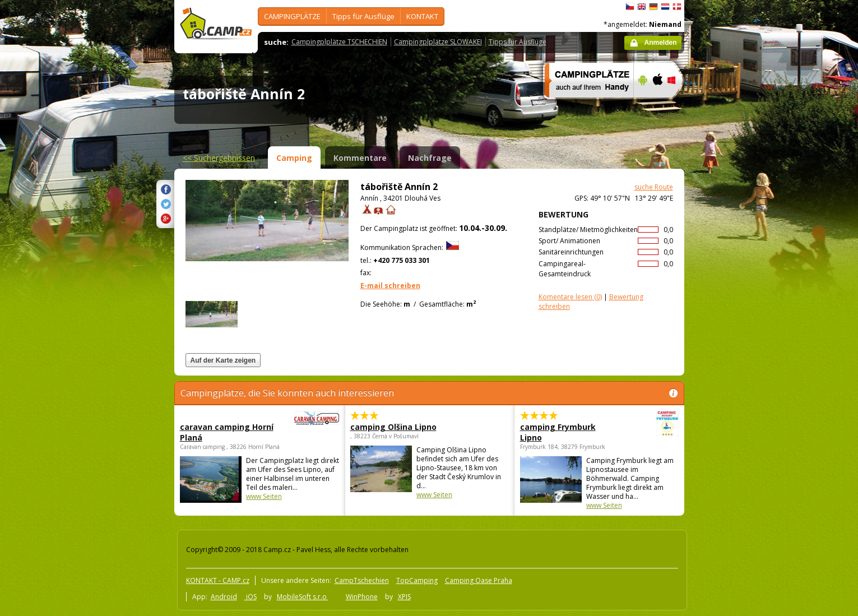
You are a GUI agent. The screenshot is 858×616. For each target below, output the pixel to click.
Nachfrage (430, 158)
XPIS (404, 597)
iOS (251, 597)
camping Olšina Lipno (393, 427)
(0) (570, 297)
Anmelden (660, 43)
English (642, 7)
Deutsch (653, 7)
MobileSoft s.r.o (303, 597)
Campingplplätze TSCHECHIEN (339, 42)
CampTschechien (362, 580)
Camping (294, 158)
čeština (630, 7)
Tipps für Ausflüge (363, 16)
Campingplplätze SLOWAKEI (438, 42)
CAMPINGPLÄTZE (292, 16)
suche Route (654, 187)
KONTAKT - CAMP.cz (218, 580)
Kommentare (360, 158)
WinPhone (362, 597)
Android (224, 597)
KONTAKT (422, 16)
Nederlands (665, 7)
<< (219, 158)
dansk (677, 7)
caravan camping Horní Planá (229, 432)
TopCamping (417, 580)
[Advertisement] (731, 337)
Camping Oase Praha (479, 580)
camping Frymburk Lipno (569, 432)
